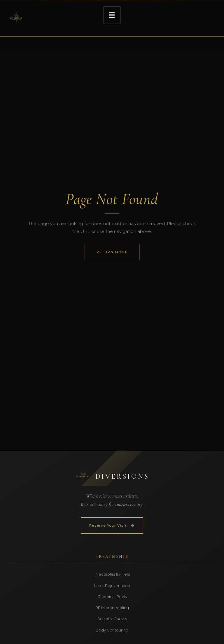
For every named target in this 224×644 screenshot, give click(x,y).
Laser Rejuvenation (112, 585)
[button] (112, 15)
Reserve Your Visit (112, 526)
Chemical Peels (112, 597)
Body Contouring (112, 630)
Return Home (112, 252)
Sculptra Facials (112, 619)
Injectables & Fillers (112, 574)
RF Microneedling (112, 608)
